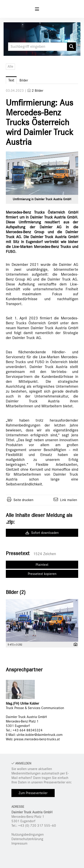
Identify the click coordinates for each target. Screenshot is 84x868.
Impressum (19, 843)
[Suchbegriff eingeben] (42, 47)
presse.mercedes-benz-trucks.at (37, 739)
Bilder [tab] (24, 80)
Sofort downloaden (42, 533)
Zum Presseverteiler (33, 793)
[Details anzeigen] (74, 645)
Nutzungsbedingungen (28, 835)
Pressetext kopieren (42, 574)
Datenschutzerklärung (27, 839)
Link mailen (69, 500)
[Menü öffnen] (37, 9)
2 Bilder (38, 91)
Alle (10, 67)
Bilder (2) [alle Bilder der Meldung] (16, 592)
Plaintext (42, 565)
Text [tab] (11, 80)
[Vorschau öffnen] (42, 173)
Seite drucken (23, 500)
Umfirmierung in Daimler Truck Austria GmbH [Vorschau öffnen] (42, 199)
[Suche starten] (71, 47)
